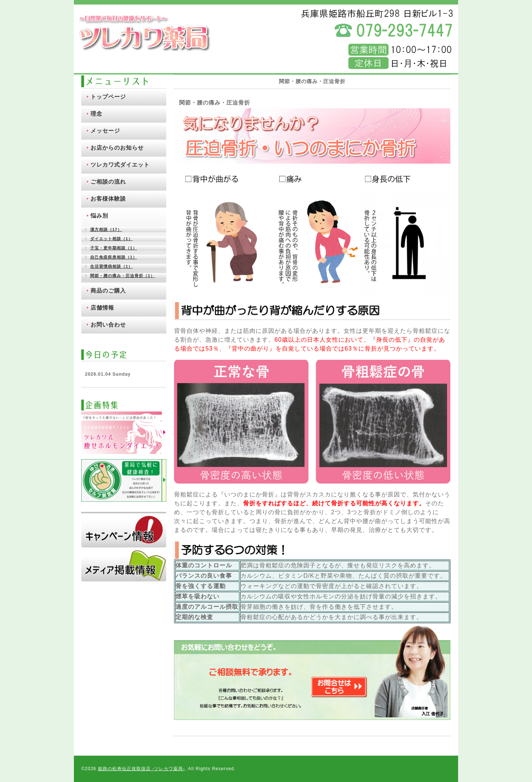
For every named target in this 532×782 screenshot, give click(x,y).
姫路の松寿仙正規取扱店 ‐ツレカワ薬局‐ (141, 769)
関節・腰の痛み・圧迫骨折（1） (122, 276)
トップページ (108, 97)
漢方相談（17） (106, 229)
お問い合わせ (108, 325)
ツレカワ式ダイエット (120, 165)
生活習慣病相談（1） (111, 266)
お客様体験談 (108, 199)
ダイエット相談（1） (111, 239)
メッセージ (105, 131)
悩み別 (99, 216)
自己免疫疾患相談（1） (114, 257)
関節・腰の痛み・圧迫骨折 (215, 103)
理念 (96, 114)
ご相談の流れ (108, 182)
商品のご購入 (108, 291)
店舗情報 (102, 308)
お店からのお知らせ (117, 148)
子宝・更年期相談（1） (114, 248)
